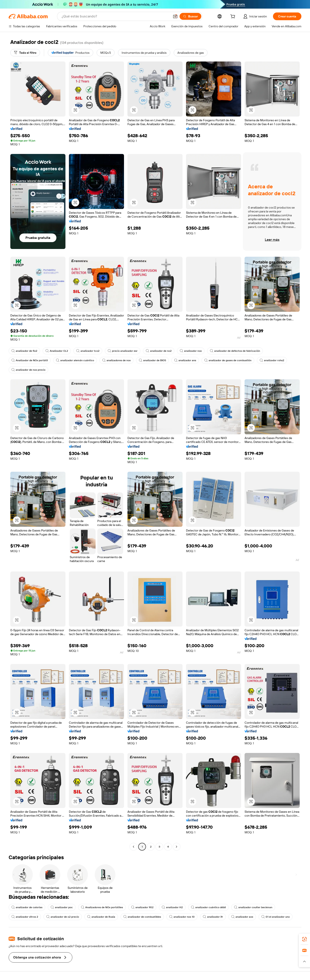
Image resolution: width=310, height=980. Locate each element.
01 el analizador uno (276, 917)
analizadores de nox (116, 360)
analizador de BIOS (152, 360)
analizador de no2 (159, 351)
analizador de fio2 (24, 351)
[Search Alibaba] (115, 16)
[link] (304, 939)
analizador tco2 (88, 351)
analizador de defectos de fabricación (235, 351)
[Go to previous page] (133, 847)
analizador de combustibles (142, 917)
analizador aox (242, 917)
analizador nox (191, 351)
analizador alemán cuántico (75, 360)
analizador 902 (142, 907)
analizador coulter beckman (253, 907)
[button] (175, 16)
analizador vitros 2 (25, 917)
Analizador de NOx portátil (30, 360)
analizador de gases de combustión (228, 360)
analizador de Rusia (101, 917)
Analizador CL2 (57, 351)
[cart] (234, 17)
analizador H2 (172, 907)
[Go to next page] (177, 847)
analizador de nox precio (28, 370)
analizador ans (185, 360)
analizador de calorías (27, 907)
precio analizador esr (123, 351)
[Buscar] (190, 16)
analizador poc (62, 907)
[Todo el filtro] (25, 53)
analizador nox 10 (182, 917)
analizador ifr (213, 917)
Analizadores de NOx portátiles (102, 907)
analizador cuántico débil (208, 907)
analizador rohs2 (272, 360)
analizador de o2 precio (63, 917)
